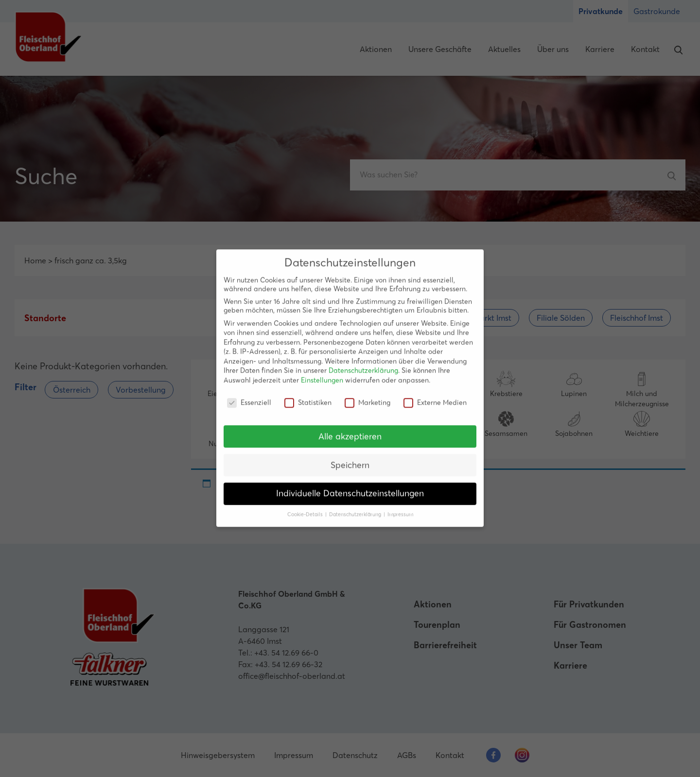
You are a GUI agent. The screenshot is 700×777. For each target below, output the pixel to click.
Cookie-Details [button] (306, 507)
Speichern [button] (350, 457)
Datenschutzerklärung (363, 363)
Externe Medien (435, 395)
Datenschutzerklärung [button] (356, 507)
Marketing (367, 395)
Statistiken (308, 395)
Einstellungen (322, 373)
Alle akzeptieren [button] (350, 429)
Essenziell (249, 395)
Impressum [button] (400, 507)
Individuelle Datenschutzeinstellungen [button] (350, 486)
